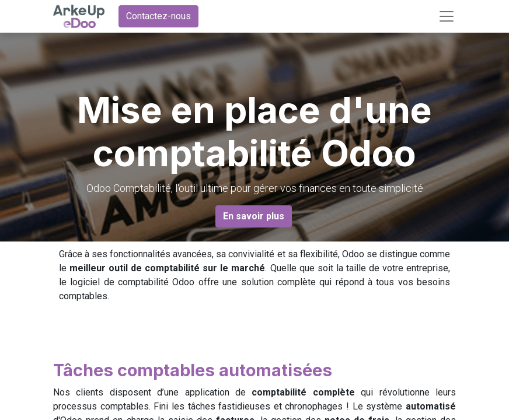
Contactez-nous (158, 16)
